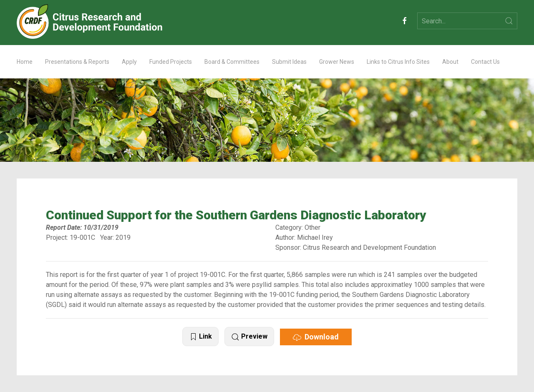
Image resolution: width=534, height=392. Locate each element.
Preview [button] (249, 337)
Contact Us (485, 62)
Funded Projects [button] (171, 62)
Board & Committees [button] (232, 62)
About (450, 62)
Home (25, 62)
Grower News (337, 62)
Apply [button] (129, 62)
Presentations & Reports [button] (77, 62)
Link (200, 337)
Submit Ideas (289, 62)
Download (316, 337)
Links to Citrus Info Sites (398, 62)
